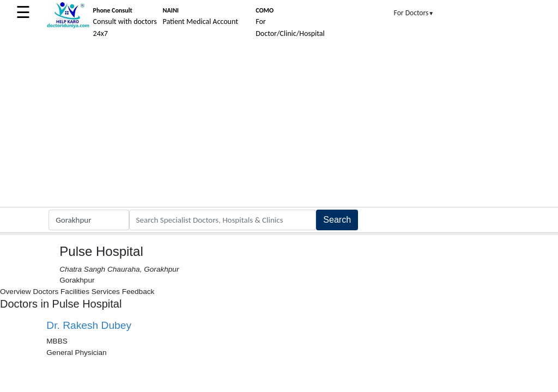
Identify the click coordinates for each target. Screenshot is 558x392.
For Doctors (414, 13)
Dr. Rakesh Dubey (89, 325)
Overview (16, 292)
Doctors (46, 292)
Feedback (138, 292)
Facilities (75, 292)
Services (106, 292)
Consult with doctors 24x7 (125, 22)
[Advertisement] (279, 125)
